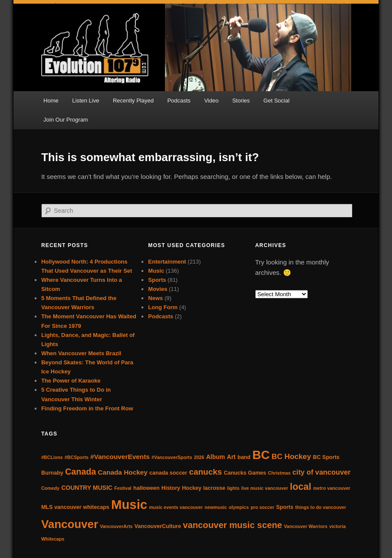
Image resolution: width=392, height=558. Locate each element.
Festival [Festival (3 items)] (123, 488)
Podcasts (179, 101)
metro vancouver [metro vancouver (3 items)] (332, 488)
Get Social (277, 101)
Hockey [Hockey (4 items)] (192, 488)
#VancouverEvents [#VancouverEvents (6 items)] (120, 457)
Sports (157, 280)
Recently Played (133, 101)
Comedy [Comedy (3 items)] (50, 488)
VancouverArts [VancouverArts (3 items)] (116, 526)
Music (156, 271)
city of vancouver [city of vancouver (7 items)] (322, 472)
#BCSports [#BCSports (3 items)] (77, 457)
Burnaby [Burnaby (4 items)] (52, 473)
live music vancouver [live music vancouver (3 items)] (265, 488)
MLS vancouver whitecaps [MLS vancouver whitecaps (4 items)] (75, 507)
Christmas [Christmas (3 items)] (279, 473)
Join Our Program (66, 120)
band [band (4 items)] (244, 457)
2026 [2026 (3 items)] (199, 457)
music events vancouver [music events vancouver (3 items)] (176, 507)
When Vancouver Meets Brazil (81, 353)
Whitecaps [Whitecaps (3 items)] (53, 539)
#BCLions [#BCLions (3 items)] (52, 457)
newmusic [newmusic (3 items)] (216, 507)
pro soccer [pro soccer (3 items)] (262, 507)
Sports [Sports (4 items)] (285, 507)
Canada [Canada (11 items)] (81, 472)
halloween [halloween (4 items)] (147, 488)
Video (211, 101)
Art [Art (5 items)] (231, 457)
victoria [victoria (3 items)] (337, 526)
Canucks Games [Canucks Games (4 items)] (245, 473)
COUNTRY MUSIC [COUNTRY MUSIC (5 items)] (87, 488)
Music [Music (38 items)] (129, 504)
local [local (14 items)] (301, 487)
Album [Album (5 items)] (216, 457)
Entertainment (167, 262)
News (155, 298)
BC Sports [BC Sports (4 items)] (326, 457)
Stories (241, 101)
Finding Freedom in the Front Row (87, 408)
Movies (158, 289)
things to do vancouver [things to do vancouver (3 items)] (321, 507)
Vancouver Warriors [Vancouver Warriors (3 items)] (306, 526)
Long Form (163, 307)
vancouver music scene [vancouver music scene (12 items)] (232, 525)
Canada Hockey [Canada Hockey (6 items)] (123, 472)
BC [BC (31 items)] (261, 455)
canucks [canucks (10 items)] (205, 472)
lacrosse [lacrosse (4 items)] (214, 488)
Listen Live (86, 101)
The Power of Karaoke (71, 381)
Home (51, 101)
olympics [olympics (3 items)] (239, 507)
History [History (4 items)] (171, 488)
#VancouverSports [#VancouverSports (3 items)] (172, 457)
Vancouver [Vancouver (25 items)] (70, 524)
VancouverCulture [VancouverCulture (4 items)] (158, 526)
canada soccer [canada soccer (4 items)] (168, 473)
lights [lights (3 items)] (233, 488)
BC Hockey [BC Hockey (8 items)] (291, 456)
